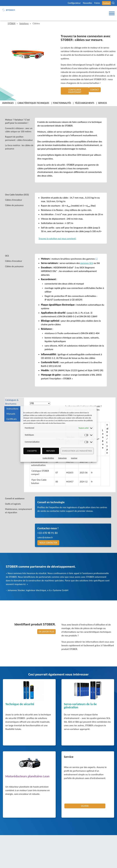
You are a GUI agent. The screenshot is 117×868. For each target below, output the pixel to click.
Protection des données (70, 852)
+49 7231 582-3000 (37, 860)
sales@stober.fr (45, 539)
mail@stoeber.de (14, 863)
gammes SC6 (87, 260)
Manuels (11, 411)
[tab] (21, 119)
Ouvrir (85, 808)
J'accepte (32, 451)
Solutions (26, 24)
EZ (97, 256)
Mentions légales (67, 849)
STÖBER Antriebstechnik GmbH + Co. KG (27, 841)
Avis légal (83, 849)
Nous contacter (48, 545)
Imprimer (74, 458)
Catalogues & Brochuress (13, 399)
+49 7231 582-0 (13, 860)
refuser (51, 451)
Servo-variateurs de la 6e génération (80, 708)
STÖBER (12, 24)
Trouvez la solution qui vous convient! (57, 236)
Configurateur (70, 3)
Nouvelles (85, 3)
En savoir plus (47, 633)
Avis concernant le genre (71, 856)
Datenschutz (62, 458)
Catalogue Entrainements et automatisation (40, 463)
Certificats (12, 417)
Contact (106, 3)
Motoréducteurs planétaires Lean (27, 778)
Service (69, 759)
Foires (96, 3)
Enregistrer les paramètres (77, 451)
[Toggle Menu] (112, 14)
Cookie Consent (95, 856)
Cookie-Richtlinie (48, 458)
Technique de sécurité (20, 706)
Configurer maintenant (75, 90)
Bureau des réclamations (71, 859)
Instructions (12, 406)
